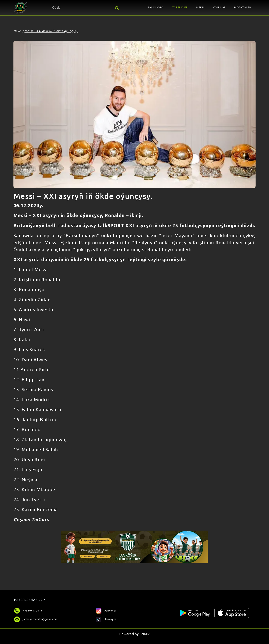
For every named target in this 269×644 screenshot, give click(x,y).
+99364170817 (33, 611)
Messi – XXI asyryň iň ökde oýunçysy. (51, 31)
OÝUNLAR (219, 7)
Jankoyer (106, 610)
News (17, 31)
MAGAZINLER (243, 7)
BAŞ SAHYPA (156, 7)
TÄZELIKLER (180, 7)
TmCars (40, 520)
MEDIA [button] (201, 7)
